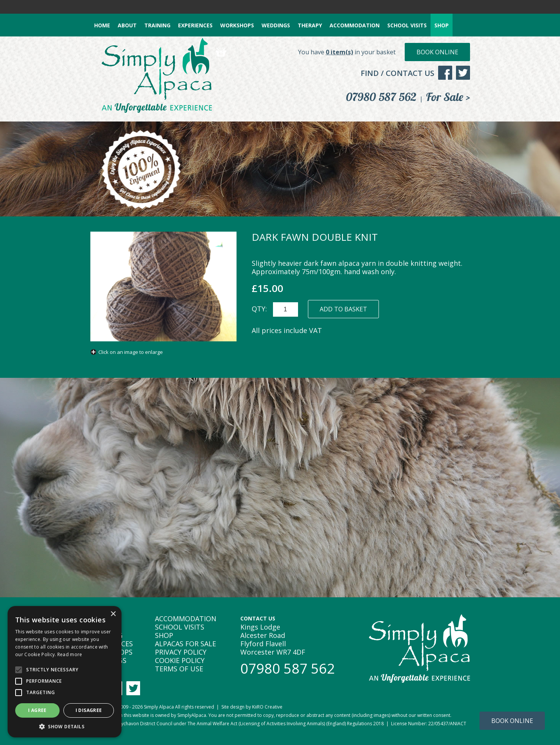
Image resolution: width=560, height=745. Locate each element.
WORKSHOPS (237, 25)
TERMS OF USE (179, 669)
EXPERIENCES (195, 25)
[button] (65, 726)
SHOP (442, 25)
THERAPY (310, 25)
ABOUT (127, 25)
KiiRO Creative (267, 707)
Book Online (437, 52)
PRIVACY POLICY (181, 652)
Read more (70, 654)
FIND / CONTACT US (398, 73)
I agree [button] (37, 710)
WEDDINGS (276, 25)
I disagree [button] (89, 710)
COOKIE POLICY (180, 660)
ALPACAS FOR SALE (185, 644)
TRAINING (157, 25)
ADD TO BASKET (343, 309)
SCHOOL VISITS (407, 25)
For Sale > (448, 97)
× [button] (113, 614)
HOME (102, 25)
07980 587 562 (381, 97)
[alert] (65, 672)
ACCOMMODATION (355, 25)
